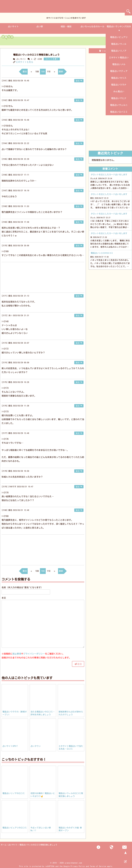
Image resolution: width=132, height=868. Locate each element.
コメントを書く (52, 59)
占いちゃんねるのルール (92, 27)
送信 (79, 664)
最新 (61, 72)
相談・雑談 (66, 27)
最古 (25, 72)
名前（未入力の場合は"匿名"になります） (22, 587)
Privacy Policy (78, 866)
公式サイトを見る (24, 62)
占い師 (40, 27)
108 (37, 72)
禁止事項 (17, 654)
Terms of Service (98, 866)
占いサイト (13, 27)
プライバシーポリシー (34, 654)
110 (49, 72)
